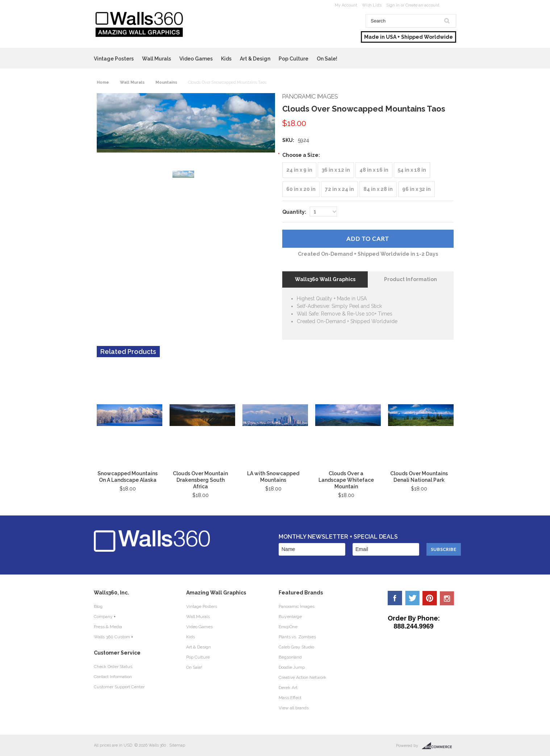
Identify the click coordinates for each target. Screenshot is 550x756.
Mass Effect (290, 698)
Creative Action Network (303, 677)
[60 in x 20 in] (301, 189)
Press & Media (108, 627)
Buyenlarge (290, 617)
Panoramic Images (297, 606)
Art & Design (255, 59)
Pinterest (430, 598)
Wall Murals (157, 59)
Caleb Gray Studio (296, 647)
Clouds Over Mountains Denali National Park (419, 477)
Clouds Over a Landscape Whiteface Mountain (346, 480)
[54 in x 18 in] (412, 170)
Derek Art (288, 688)
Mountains (166, 82)
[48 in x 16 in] (374, 170)
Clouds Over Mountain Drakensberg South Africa (200, 480)
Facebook (395, 598)
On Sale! (327, 59)
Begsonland (290, 657)
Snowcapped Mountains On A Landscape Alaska (128, 477)
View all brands (294, 708)
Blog (98, 606)
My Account (346, 5)
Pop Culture (293, 59)
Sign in (393, 5)
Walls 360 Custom (112, 637)
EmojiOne (288, 627)
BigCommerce (439, 746)
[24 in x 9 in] (299, 170)
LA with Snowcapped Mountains (273, 477)
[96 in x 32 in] (416, 189)
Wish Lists (372, 5)
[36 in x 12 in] (336, 170)
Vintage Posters (114, 59)
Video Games (196, 59)
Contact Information (113, 677)
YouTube (447, 598)
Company (103, 617)
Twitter (412, 598)
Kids (226, 59)
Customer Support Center (119, 687)
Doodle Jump (292, 667)
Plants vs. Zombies (297, 637)
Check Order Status (113, 667)
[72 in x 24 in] (339, 189)
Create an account (422, 5)
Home (103, 82)
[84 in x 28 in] (378, 189)
